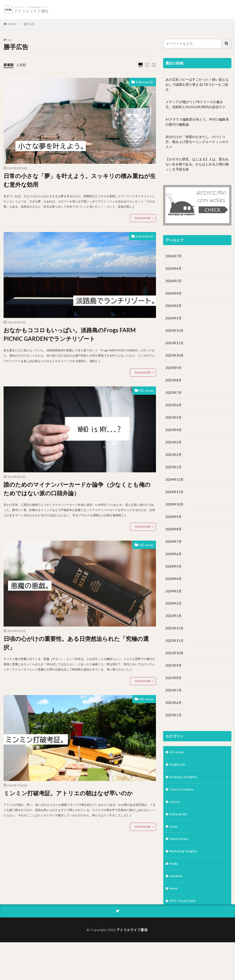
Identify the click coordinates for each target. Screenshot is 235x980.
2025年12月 (175, 331)
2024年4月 (174, 579)
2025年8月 (174, 380)
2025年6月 (174, 405)
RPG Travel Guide (183, 901)
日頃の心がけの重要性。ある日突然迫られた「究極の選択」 (76, 643)
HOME (12, 24)
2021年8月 (174, 678)
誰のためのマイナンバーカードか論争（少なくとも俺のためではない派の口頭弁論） (77, 489)
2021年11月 (175, 641)
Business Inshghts (183, 777)
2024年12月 (175, 480)
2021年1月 (174, 715)
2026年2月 (174, 306)
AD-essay (146, 391)
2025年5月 (174, 418)
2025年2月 (174, 455)
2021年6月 (174, 703)
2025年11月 (175, 343)
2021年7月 (174, 691)
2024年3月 (174, 591)
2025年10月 (175, 356)
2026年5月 (174, 281)
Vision (174, 926)
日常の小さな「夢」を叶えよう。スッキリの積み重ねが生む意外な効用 (80, 180)
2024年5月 (174, 566)
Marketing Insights (183, 852)
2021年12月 (175, 629)
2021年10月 (175, 653)
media (174, 864)
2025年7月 (174, 393)
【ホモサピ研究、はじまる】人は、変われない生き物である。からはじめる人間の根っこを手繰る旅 (197, 164)
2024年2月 (174, 604)
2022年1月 (174, 616)
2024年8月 (174, 529)
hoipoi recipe (179, 839)
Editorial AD (145, 82)
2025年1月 (174, 467)
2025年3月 (174, 442)
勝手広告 (29, 24)
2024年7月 (174, 542)
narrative (176, 877)
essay (174, 827)
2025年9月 (174, 368)
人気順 (21, 65)
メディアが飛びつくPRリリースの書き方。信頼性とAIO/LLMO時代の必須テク (195, 104)
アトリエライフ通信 (132, 967)
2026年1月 (174, 318)
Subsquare (177, 914)
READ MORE (143, 218)
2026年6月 (174, 269)
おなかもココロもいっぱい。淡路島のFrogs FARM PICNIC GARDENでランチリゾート (70, 334)
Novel (174, 889)
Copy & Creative (182, 790)
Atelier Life (177, 765)
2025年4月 (174, 430)
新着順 (9, 65)
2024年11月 (175, 492)
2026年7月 (174, 256)
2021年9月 (174, 666)
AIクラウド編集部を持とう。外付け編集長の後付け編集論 (197, 122)
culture (175, 802)
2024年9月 (174, 517)
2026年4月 (174, 293)
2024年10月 (175, 504)
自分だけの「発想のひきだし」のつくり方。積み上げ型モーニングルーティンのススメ (197, 142)
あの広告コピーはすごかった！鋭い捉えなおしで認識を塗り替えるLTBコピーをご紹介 (197, 84)
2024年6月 (174, 554)
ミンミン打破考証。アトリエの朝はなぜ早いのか (68, 793)
